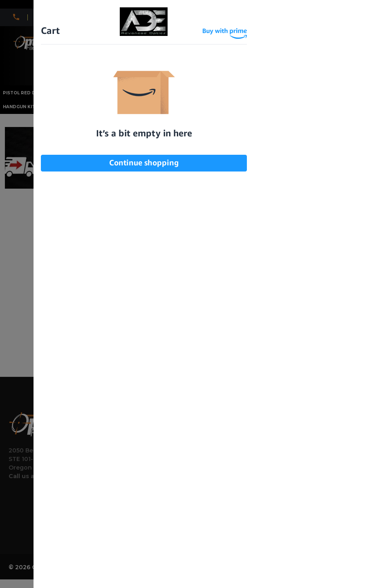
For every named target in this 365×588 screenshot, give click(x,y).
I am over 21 (142, 126)
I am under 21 (221, 126)
